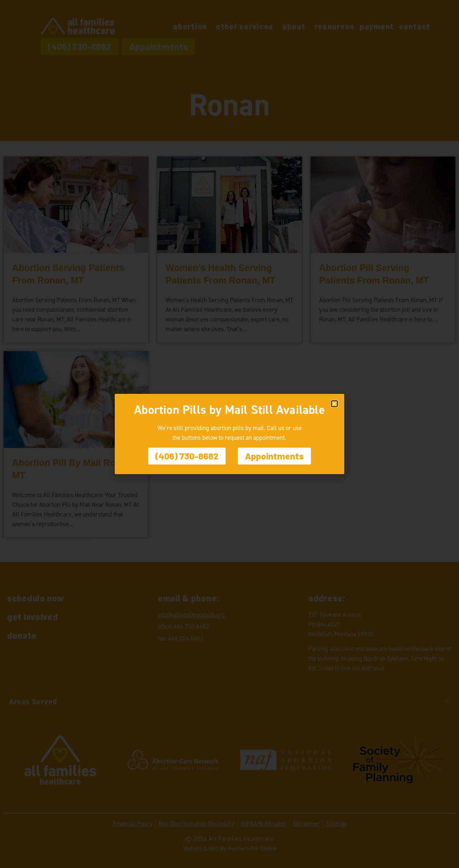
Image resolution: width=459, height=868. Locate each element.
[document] (229, 434)
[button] (334, 404)
